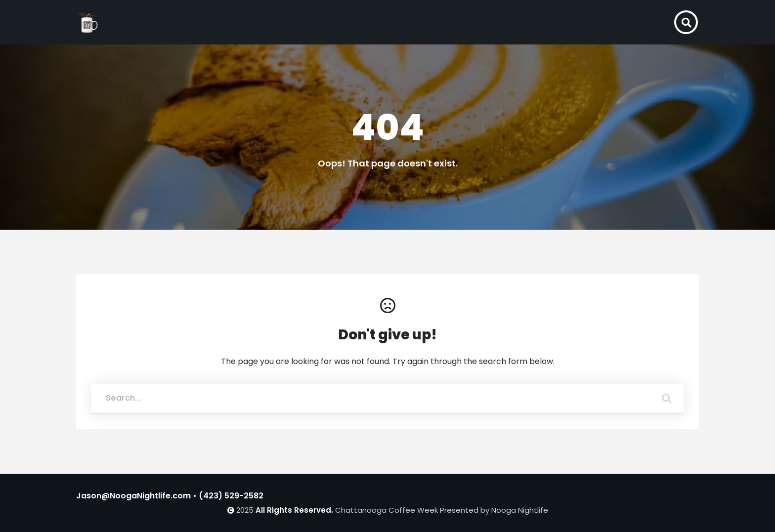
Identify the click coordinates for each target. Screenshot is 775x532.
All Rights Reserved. (294, 510)
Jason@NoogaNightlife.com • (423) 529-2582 (170, 496)
